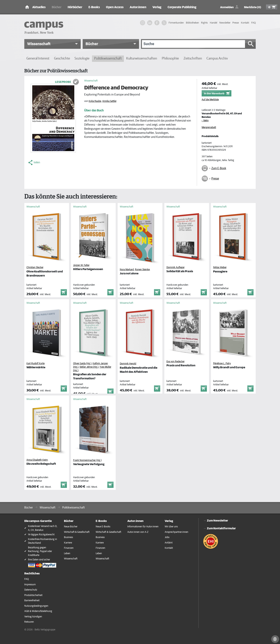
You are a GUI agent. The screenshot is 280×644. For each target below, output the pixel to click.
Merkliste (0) (253, 7)
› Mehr (205, 121)
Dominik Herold (128, 364)
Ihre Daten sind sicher (39, 560)
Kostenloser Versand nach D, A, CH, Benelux (43, 528)
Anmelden (227, 7)
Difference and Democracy (116, 88)
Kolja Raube (95, 101)
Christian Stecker (35, 267)
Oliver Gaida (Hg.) (82, 364)
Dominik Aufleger (175, 267)
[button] (52, 44)
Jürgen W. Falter (81, 265)
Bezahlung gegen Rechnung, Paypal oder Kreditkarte (40, 551)
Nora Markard (127, 270)
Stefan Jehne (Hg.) (89, 367)
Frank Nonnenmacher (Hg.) (87, 460)
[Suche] (193, 44)
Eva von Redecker (175, 362)
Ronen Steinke (142, 270)
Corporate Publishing (182, 7)
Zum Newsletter (217, 521)
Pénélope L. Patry (222, 364)
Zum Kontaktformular (221, 528)
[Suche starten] (251, 44)
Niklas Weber (220, 267)
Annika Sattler (109, 101)
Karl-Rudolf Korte (35, 364)
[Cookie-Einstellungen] (275, 639)
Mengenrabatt (209, 127)
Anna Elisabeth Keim (37, 460)
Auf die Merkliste (210, 100)
